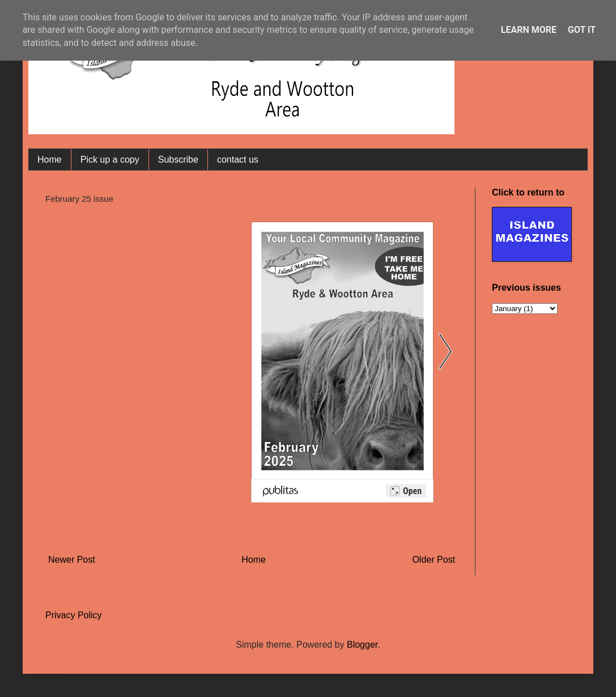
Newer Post (72, 560)
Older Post (434, 560)
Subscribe (178, 160)
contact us (238, 160)
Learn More (529, 30)
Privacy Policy (74, 615)
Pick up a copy (110, 160)
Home (50, 160)
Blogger (362, 645)
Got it (582, 30)
